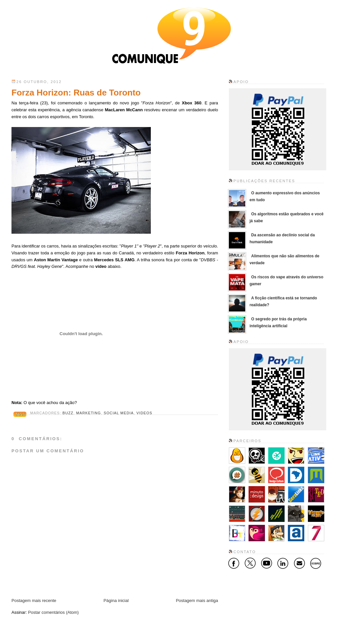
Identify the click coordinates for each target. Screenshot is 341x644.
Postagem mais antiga (197, 601)
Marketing (89, 413)
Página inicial (116, 601)
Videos (144, 413)
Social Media (119, 413)
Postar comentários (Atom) (54, 612)
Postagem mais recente (34, 601)
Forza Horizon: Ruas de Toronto (76, 93)
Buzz (68, 413)
